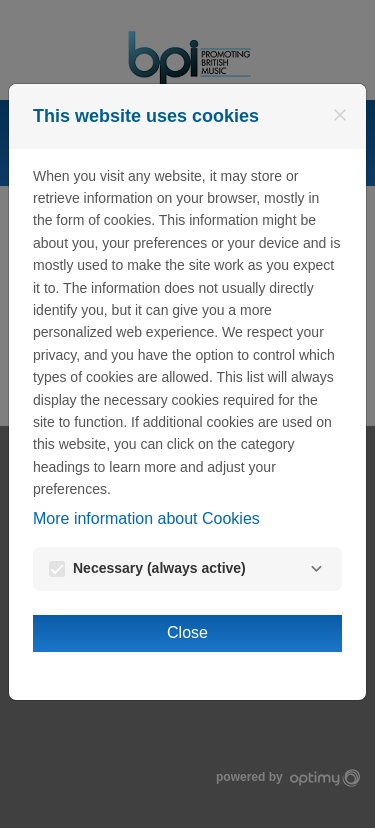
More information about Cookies (146, 518)
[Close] (340, 115)
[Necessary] (316, 569)
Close (187, 632)
